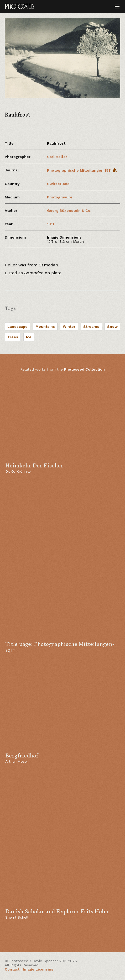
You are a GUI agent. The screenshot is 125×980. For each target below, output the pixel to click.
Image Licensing (38, 969)
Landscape (17, 326)
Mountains (45, 326)
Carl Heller (57, 157)
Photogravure (60, 197)
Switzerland (58, 184)
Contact (12, 969)
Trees (13, 337)
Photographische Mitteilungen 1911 (82, 170)
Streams (91, 326)
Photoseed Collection (84, 369)
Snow (112, 326)
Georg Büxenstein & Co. (69, 210)
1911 (51, 224)
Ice (29, 337)
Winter (69, 326)
